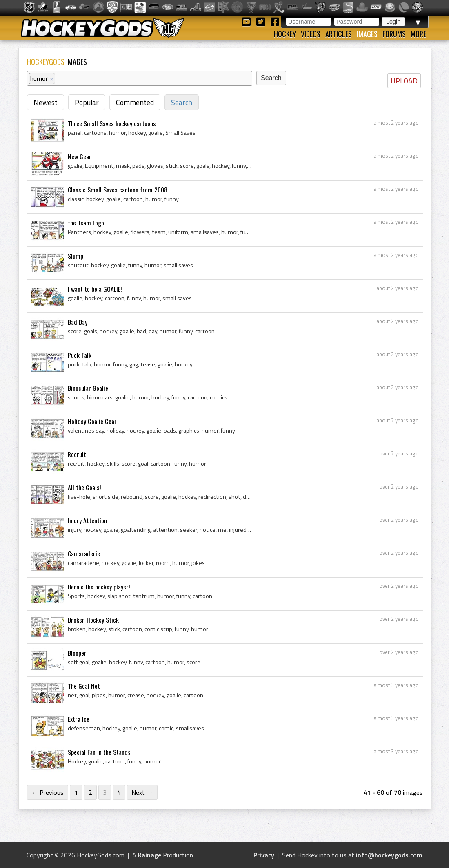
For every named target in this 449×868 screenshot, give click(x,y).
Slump (76, 256)
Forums (394, 34)
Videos (311, 34)
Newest (46, 102)
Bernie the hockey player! (99, 587)
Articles (339, 34)
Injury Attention (87, 520)
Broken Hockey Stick (93, 620)
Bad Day (78, 322)
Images (367, 34)
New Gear (80, 156)
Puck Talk (80, 355)
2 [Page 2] (90, 792)
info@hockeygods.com (389, 855)
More (418, 34)
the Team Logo (86, 223)
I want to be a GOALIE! (95, 289)
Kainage (150, 855)
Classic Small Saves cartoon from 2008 (118, 190)
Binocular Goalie (88, 388)
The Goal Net (84, 686)
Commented (135, 102)
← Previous (48, 792)
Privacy (264, 855)
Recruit (77, 454)
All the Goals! (84, 487)
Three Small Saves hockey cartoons (112, 123)
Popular (87, 102)
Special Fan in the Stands (99, 752)
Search (182, 102)
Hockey (285, 34)
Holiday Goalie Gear (92, 421)
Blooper (77, 653)
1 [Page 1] (76, 792)
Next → (142, 792)
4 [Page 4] (119, 792)
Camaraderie (84, 553)
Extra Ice (79, 719)
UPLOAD (404, 81)
